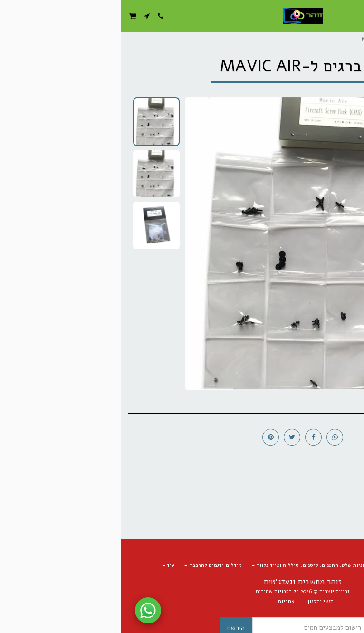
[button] (354, 15)
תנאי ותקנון (200, 601)
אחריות (166, 601)
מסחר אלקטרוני (322, 39)
